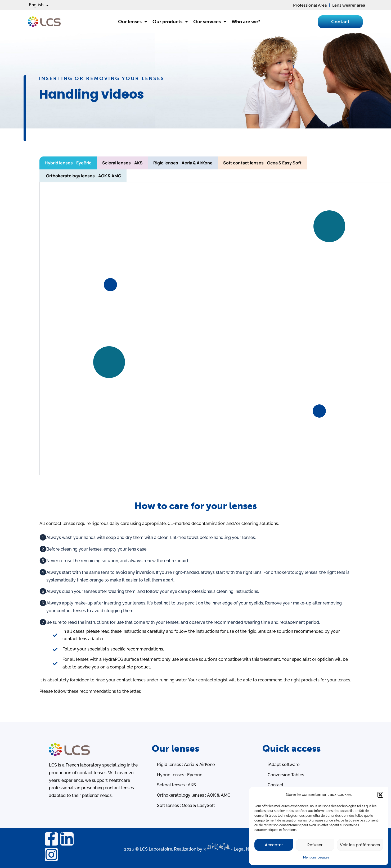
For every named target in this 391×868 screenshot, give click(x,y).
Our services (210, 22)
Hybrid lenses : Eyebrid (180, 775)
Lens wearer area (349, 5)
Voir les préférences (360, 845)
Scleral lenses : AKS (176, 785)
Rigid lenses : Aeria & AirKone (186, 765)
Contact (276, 785)
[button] (380, 795)
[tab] (68, 163)
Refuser (315, 845)
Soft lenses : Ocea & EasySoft (186, 805)
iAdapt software (284, 765)
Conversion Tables (286, 775)
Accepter (274, 845)
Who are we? (246, 22)
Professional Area (310, 5)
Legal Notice (246, 849)
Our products (170, 22)
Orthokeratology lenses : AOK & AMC (194, 795)
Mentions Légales (316, 857)
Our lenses (133, 22)
